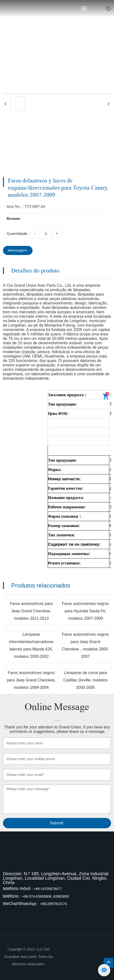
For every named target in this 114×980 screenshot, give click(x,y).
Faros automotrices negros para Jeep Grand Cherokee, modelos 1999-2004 (31, 680)
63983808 (61, 896)
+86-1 (38, 889)
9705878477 (52, 889)
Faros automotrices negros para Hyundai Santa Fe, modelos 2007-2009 (85, 611)
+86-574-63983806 (37, 896)
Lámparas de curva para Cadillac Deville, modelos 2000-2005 (85, 680)
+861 (44, 904)
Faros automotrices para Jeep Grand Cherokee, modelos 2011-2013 (31, 611)
